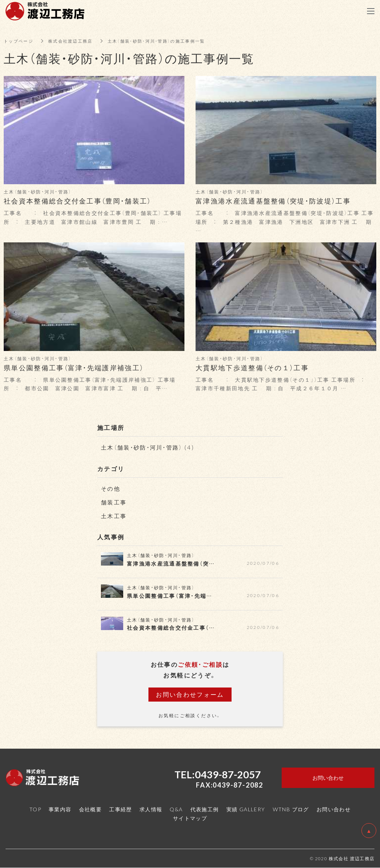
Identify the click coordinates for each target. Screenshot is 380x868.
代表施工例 (205, 809)
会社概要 (91, 809)
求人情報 (151, 809)
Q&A (176, 809)
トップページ (20, 41)
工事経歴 (121, 809)
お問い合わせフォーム (190, 694)
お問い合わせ (334, 809)
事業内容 (60, 809)
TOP (35, 809)
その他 (111, 488)
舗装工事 (115, 502)
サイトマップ (190, 818)
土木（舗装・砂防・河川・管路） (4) (150, 447)
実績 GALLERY (246, 809)
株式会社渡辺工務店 (75, 41)
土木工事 (115, 516)
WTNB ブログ (291, 809)
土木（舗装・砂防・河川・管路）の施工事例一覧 (166, 41)
